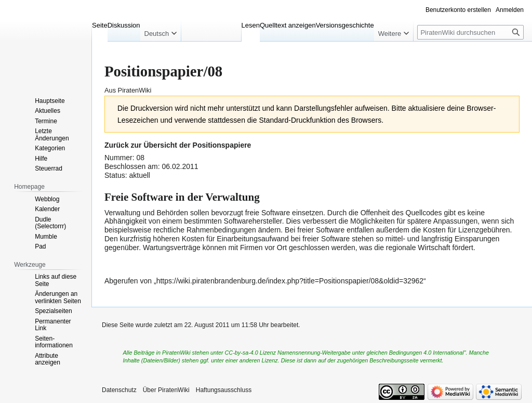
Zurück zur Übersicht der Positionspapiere (178, 145)
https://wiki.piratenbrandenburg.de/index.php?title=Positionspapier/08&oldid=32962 (290, 281)
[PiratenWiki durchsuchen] (470, 32)
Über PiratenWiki (166, 390)
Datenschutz (119, 390)
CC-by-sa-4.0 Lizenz (250, 353)
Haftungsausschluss (224, 390)
